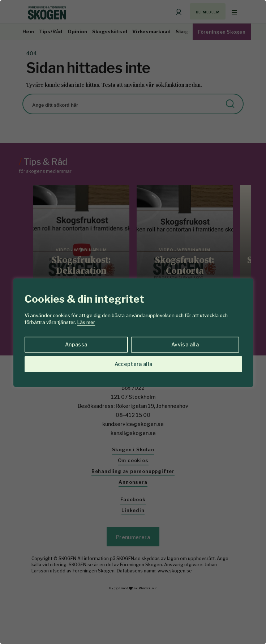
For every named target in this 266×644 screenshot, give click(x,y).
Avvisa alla (185, 344)
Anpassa (76, 344)
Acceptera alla (134, 364)
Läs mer (86, 322)
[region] (133, 322)
